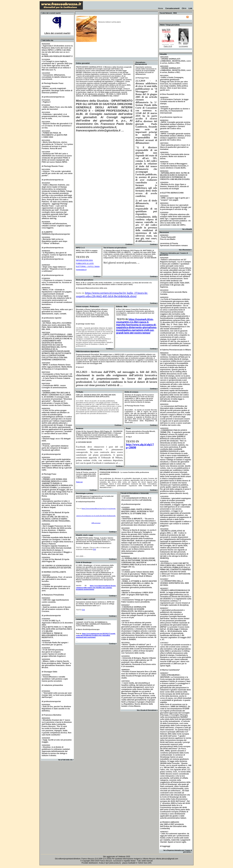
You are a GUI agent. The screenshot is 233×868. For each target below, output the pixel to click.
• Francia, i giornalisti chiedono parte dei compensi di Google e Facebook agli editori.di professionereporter (55, 450)
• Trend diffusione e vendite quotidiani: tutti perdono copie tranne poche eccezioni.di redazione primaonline (55, 681)
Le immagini (183, 46)
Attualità (163, 54)
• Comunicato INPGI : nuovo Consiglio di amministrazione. (54, 387)
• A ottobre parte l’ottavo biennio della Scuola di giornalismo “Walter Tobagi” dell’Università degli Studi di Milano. (138, 574)
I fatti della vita (47, 40)
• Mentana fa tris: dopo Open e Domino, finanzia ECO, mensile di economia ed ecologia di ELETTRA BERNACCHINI (174, 189)
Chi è (184, 8)
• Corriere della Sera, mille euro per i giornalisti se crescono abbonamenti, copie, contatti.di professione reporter (57, 314)
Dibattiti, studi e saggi (85, 535)
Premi (128, 428)
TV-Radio (80, 392)
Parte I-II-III (168, 46)
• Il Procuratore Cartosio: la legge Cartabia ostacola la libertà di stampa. (174, 102)
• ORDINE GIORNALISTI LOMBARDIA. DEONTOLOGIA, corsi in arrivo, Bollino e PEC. (175, 70)
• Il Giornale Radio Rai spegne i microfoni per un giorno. (55, 644)
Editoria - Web (122, 307)
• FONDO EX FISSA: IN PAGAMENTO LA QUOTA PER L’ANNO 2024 (54, 135)
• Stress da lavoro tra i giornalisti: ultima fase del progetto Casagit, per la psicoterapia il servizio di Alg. (176, 207)
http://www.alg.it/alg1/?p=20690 (140, 446)
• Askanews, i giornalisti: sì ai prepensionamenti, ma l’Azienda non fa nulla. (55, 116)
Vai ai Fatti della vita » (66, 760)
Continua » (129, 244)
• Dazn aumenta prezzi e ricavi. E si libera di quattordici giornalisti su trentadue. (175, 147)
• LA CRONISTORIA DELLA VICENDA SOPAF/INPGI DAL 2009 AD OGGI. (174, 583)
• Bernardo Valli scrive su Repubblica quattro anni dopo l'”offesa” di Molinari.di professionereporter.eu (54, 243)
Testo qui (79, 482)
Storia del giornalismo (85, 280)
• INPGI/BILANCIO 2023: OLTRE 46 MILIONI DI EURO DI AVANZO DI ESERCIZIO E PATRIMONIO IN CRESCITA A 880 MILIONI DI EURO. (175, 176)
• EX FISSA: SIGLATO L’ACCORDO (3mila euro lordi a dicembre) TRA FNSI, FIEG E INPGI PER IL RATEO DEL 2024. (57, 326)
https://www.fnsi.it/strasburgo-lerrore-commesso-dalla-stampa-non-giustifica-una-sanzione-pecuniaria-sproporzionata (96, 587)
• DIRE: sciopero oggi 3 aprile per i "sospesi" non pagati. (175, 199)
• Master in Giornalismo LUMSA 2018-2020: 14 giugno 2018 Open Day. (137, 594)
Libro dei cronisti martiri (57, 33)
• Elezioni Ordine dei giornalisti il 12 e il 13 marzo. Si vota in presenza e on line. (57, 126)
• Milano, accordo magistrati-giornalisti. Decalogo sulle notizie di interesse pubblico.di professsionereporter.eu (57, 93)
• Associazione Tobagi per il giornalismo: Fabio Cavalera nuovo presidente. (139, 601)
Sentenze (80, 428)
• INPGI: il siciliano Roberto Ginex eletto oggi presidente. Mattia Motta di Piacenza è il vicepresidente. (57, 367)
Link (190, 8)
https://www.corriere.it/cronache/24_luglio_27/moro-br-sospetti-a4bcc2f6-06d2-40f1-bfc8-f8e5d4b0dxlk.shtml (112, 295)
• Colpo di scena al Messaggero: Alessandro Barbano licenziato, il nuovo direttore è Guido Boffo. (174, 166)
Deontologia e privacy (85, 493)
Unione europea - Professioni (87, 307)
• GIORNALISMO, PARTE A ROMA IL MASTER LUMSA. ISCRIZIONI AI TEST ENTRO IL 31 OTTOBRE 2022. (138, 511)
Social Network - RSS (168, 13)
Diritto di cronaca (131, 392)
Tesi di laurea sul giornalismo (115, 248)
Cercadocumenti (172, 8)
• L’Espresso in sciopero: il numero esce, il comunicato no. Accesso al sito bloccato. (57, 282)
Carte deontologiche (84, 469)
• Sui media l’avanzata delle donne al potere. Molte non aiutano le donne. (175, 156)
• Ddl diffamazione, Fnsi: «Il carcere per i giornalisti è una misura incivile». (57, 579)
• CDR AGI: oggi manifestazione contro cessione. (55, 601)
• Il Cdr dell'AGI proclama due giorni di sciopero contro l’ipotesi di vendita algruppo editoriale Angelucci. (54, 653)
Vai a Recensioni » (185, 250)
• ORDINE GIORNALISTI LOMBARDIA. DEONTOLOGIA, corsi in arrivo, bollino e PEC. (175, 61)
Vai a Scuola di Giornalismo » (147, 710)
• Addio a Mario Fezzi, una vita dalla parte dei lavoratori (57, 108)
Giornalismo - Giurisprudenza (141, 63)
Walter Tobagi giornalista (170, 25)
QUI (94, 549)
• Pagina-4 (46, 102)
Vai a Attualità (187, 229)
